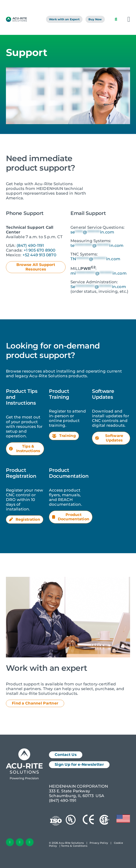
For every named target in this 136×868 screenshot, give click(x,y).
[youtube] (30, 842)
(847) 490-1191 (30, 245)
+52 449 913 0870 (39, 255)
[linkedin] (20, 842)
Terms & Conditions (74, 846)
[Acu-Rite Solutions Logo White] (24, 750)
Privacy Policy (99, 843)
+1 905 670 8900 (40, 250)
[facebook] (10, 842)
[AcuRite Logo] (16, 19)
